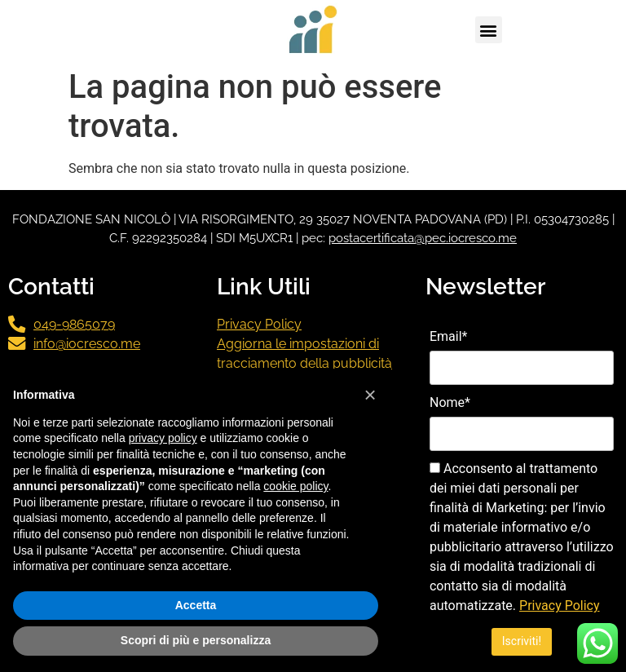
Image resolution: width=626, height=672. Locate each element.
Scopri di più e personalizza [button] (196, 640)
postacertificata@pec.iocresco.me (423, 238)
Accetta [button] (196, 605)
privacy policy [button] (163, 438)
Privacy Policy (259, 324)
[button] (489, 30)
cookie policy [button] (295, 486)
